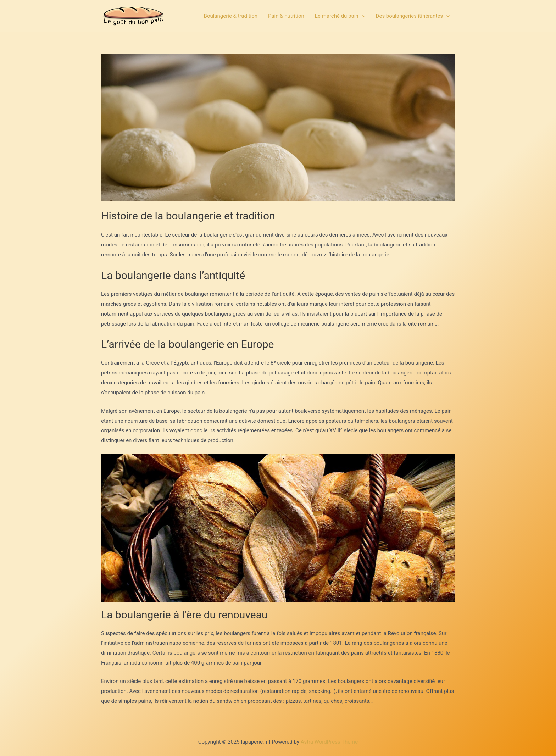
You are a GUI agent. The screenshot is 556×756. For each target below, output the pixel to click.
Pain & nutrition (286, 16)
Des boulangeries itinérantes (413, 16)
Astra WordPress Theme (329, 742)
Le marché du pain (340, 16)
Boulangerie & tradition (231, 16)
